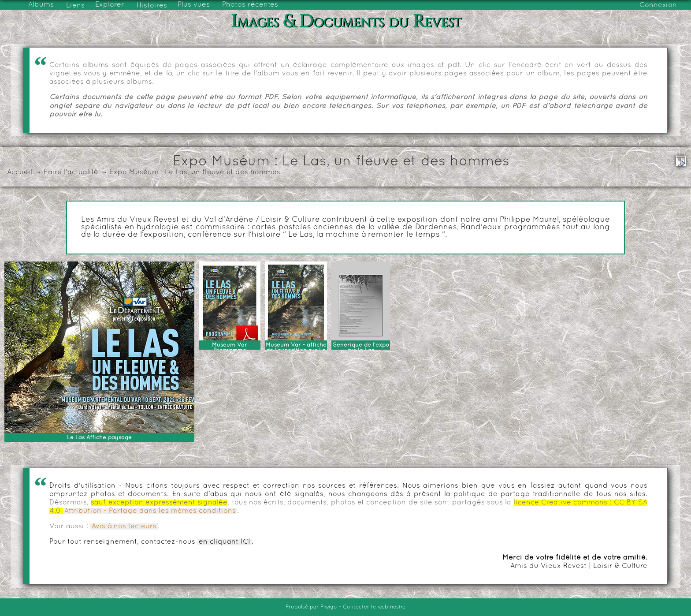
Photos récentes (250, 5)
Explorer (110, 5)
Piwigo (329, 607)
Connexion (658, 5)
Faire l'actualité (71, 172)
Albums (41, 5)
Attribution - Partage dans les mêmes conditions (150, 511)
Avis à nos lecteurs (124, 526)
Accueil (20, 172)
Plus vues (194, 5)
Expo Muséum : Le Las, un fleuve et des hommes (195, 172)
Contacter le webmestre (374, 607)
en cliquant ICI (225, 542)
